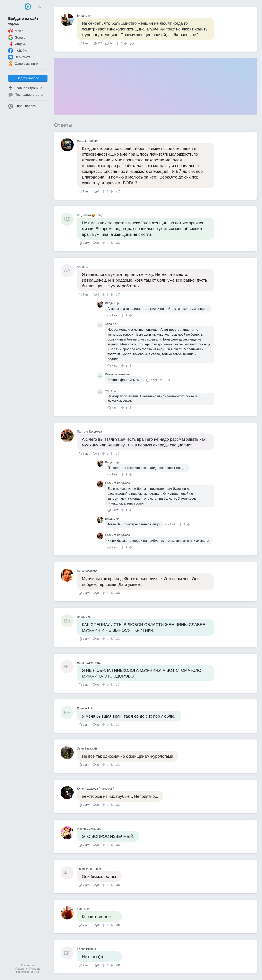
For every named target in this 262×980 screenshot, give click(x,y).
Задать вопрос (28, 78)
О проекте (28, 965)
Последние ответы (26, 95)
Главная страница (25, 88)
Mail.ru (16, 31)
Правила (21, 969)
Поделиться (132, 43)
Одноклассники (23, 64)
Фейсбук (18, 51)
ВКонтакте (19, 57)
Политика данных (28, 972)
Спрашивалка (22, 106)
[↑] (118, 43)
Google (17, 37)
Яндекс (17, 44)
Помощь (35, 969)
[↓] (125, 43)
